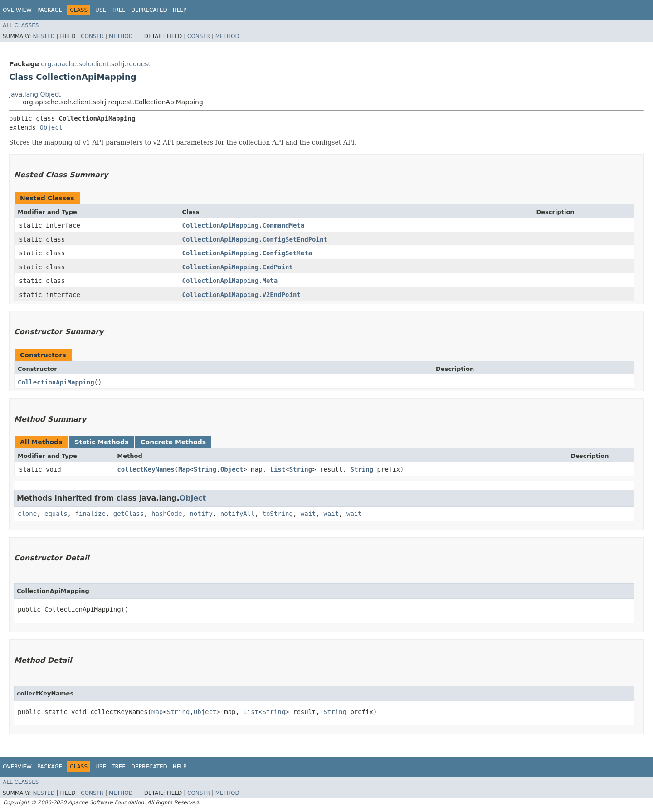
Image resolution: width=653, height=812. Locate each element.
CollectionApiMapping (56, 382)
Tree (119, 10)
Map (184, 469)
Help (180, 10)
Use (101, 10)
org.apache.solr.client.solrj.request (96, 64)
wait (308, 514)
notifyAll (238, 514)
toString (278, 514)
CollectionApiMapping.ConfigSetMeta (247, 253)
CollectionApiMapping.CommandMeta (243, 225)
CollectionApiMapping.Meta (230, 281)
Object (51, 127)
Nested (44, 36)
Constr (92, 36)
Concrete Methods (173, 442)
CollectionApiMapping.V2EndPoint (241, 295)
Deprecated (149, 10)
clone (27, 514)
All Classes (21, 25)
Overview (17, 10)
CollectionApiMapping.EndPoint (237, 267)
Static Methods (101, 442)
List (278, 469)
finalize (90, 514)
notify (201, 514)
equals (56, 514)
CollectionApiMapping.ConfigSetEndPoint (254, 239)
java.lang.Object (35, 94)
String (205, 469)
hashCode (167, 514)
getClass (129, 514)
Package (50, 10)
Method (121, 36)
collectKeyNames (146, 469)
